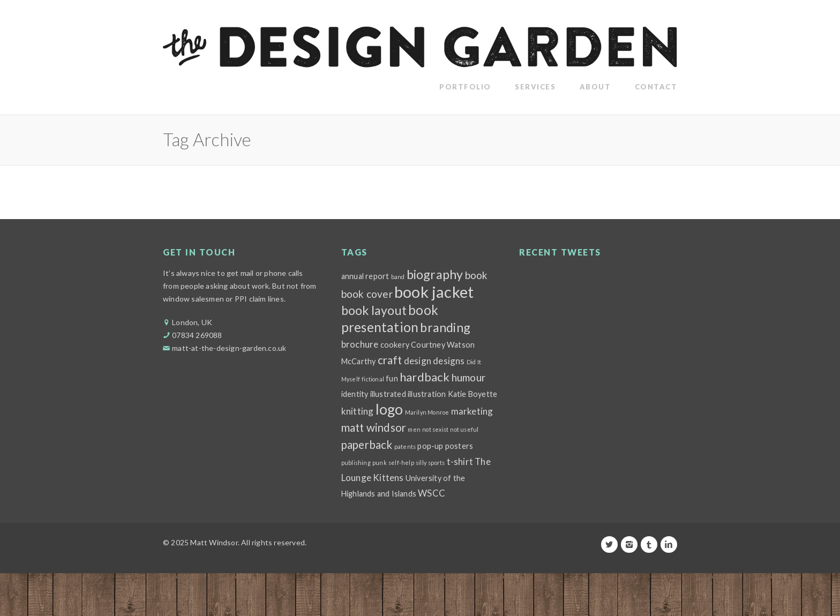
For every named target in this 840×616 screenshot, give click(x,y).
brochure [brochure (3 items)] (360, 344)
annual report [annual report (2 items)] (365, 276)
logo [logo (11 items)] (389, 409)
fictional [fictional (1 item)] (373, 379)
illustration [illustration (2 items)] (427, 394)
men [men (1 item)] (414, 429)
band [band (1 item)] (398, 277)
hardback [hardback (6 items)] (425, 377)
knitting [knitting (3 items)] (358, 411)
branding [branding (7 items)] (445, 327)
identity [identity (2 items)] (355, 394)
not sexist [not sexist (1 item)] (435, 429)
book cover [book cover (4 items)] (367, 294)
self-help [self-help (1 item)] (401, 463)
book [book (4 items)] (477, 275)
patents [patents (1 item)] (405, 446)
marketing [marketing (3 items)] (472, 411)
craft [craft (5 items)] (390, 360)
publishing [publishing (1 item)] (356, 463)
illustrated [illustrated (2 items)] (388, 394)
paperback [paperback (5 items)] (367, 445)
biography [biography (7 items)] (435, 274)
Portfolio (465, 87)
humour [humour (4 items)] (468, 377)
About (595, 87)
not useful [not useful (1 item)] (464, 429)
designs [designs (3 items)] (449, 361)
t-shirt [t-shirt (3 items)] (460, 461)
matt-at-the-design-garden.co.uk (229, 348)
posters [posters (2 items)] (459, 446)
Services (535, 87)
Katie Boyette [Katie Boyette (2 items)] (473, 394)
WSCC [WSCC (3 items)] (432, 493)
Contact (656, 87)
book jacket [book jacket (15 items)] (434, 292)
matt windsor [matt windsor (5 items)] (374, 427)
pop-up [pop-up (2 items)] (430, 446)
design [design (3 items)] (418, 361)
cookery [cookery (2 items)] (395, 345)
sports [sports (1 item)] (436, 463)
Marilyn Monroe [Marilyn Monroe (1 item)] (427, 412)
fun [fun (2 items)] (392, 378)
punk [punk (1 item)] (380, 463)
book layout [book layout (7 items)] (374, 310)
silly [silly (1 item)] (421, 463)
